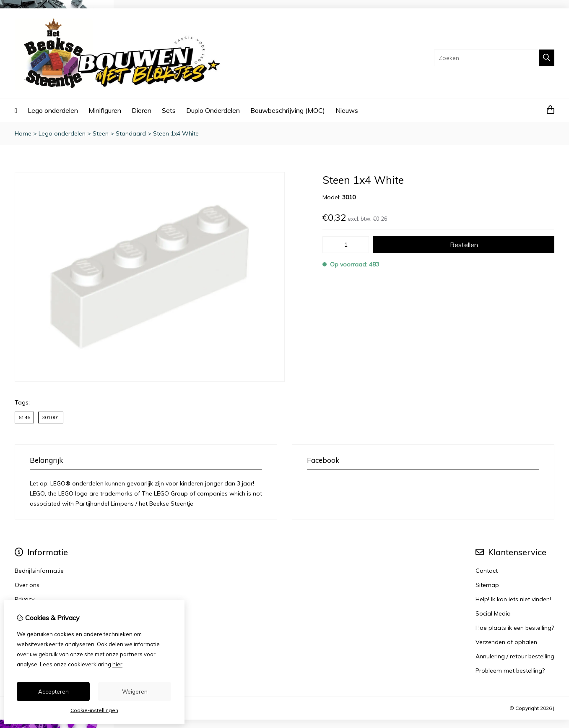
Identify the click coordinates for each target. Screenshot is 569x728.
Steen (101, 133)
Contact (487, 571)
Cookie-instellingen (94, 710)
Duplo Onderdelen (213, 110)
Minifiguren (105, 110)
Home (23, 133)
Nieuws (347, 110)
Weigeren (135, 691)
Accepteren (53, 691)
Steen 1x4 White (176, 133)
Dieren (142, 110)
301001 (51, 417)
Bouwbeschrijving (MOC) (288, 110)
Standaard (131, 133)
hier (117, 664)
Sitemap (487, 585)
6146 (24, 417)
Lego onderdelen (53, 110)
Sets (169, 110)
